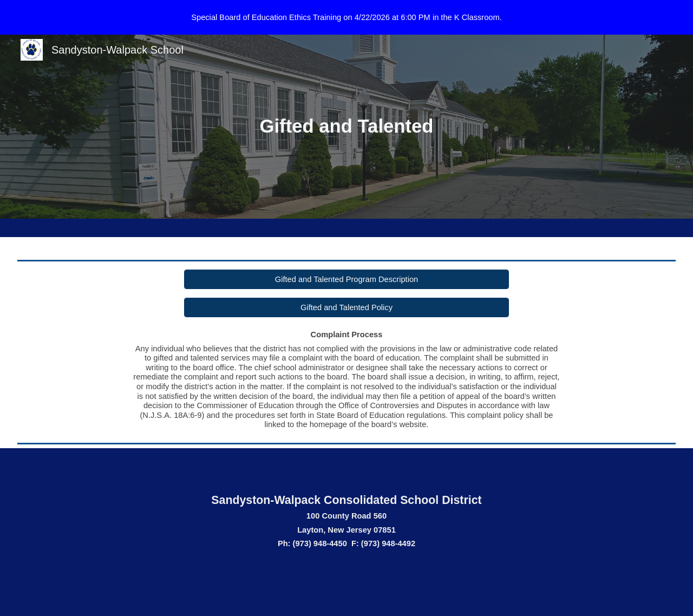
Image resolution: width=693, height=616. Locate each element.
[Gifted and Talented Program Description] (347, 279)
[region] (346, 17)
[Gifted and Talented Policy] (347, 307)
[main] (346, 127)
